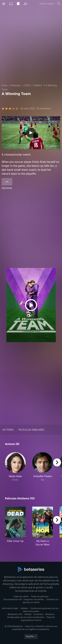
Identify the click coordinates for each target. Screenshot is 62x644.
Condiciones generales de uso (44, 608)
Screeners (39, 614)
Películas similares (31, 430)
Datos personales (31, 611)
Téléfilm (38, 85)
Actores (8, 430)
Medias (28, 614)
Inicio (5, 85)
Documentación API (13, 599)
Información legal (10, 608)
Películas (16, 85)
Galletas (24, 608)
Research (50, 614)
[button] (15, 467)
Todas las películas (40, 596)
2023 (27, 85)
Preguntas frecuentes (34, 599)
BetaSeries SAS (15, 614)
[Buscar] (59, 4)
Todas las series (21, 596)
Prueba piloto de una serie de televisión (26, 617)
